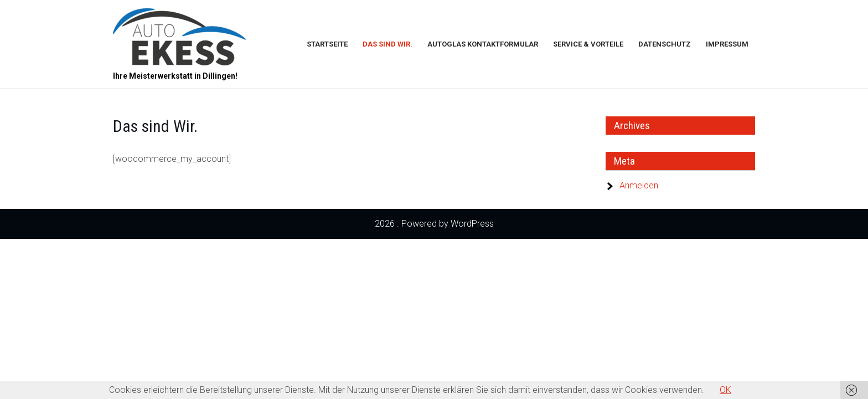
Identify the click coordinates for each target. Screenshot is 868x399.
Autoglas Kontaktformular (483, 44)
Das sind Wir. (387, 44)
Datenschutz (665, 44)
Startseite (327, 44)
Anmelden (639, 185)
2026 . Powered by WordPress (434, 224)
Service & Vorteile (588, 44)
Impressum (727, 44)
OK (725, 390)
